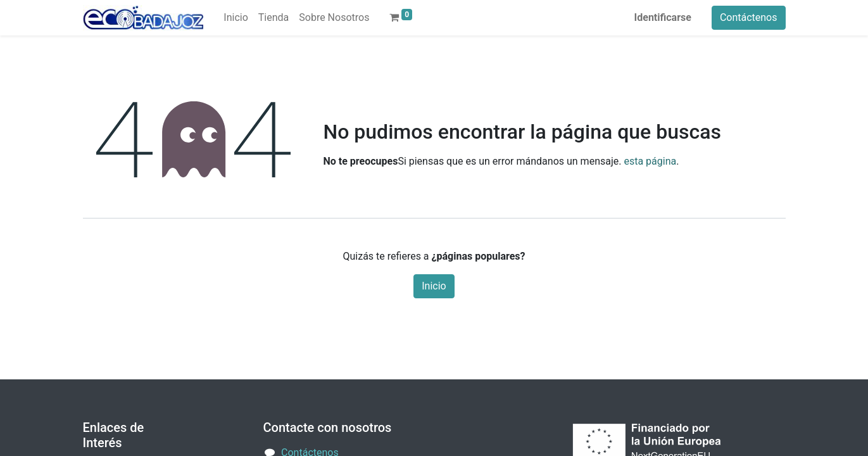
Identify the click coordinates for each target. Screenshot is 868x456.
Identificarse (663, 17)
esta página (650, 161)
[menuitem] (236, 18)
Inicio (434, 286)
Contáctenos (749, 17)
